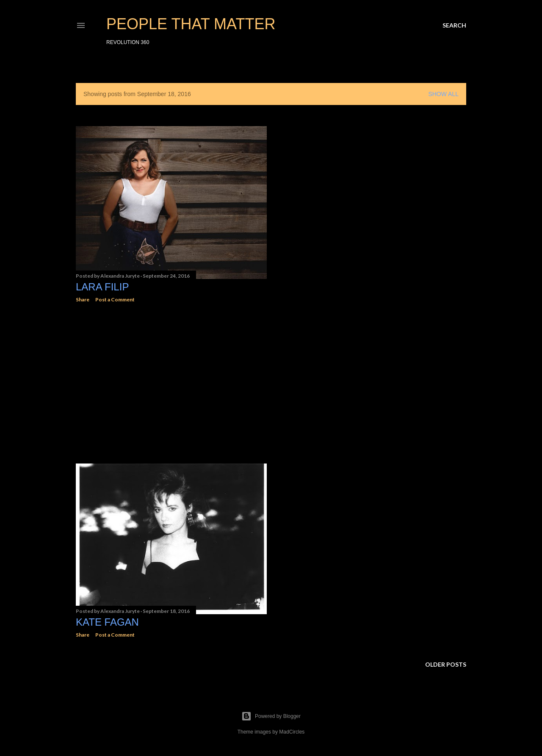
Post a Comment (115, 299)
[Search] (454, 25)
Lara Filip (102, 287)
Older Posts (446, 664)
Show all (443, 94)
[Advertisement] (171, 383)
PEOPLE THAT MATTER (191, 24)
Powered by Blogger (271, 716)
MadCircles (292, 732)
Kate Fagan (107, 622)
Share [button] (83, 299)
